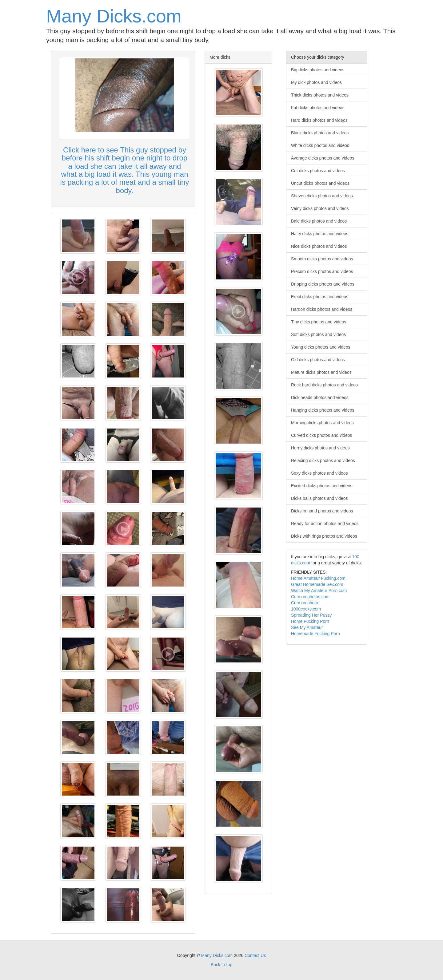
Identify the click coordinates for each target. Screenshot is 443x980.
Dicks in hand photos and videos (322, 511)
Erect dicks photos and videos (320, 297)
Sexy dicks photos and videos (319, 473)
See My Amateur (307, 627)
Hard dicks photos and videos (319, 120)
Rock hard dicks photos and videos (324, 385)
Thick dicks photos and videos (320, 95)
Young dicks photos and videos (321, 347)
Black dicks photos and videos (320, 133)
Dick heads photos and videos (320, 397)
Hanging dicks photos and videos (323, 410)
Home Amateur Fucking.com (318, 578)
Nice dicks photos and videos (319, 246)
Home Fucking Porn (310, 621)
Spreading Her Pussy (311, 615)
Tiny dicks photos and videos (319, 322)
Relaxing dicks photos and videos (323, 460)
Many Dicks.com (114, 16)
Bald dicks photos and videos (319, 221)
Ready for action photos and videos (325, 524)
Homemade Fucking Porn (315, 634)
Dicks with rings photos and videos (324, 536)
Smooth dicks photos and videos (322, 259)
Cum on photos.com (310, 597)
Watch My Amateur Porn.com (319, 591)
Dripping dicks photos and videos (323, 284)
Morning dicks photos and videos (322, 423)
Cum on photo (305, 603)
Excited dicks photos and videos (322, 486)
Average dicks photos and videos (323, 158)
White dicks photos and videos (320, 145)
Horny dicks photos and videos (320, 448)
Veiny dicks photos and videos (320, 208)
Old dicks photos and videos (318, 360)
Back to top (221, 965)
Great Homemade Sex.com (317, 584)
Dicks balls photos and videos (319, 498)
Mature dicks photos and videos (321, 372)
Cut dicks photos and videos (318, 171)
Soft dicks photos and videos (318, 334)
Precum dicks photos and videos (322, 271)
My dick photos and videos (316, 82)
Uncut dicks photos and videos (320, 183)
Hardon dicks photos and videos (322, 309)
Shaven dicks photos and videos (322, 196)
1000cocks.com (306, 609)
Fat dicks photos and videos (318, 108)
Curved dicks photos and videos (321, 435)
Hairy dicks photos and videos (320, 234)
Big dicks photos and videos (318, 70)
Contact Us (255, 955)
